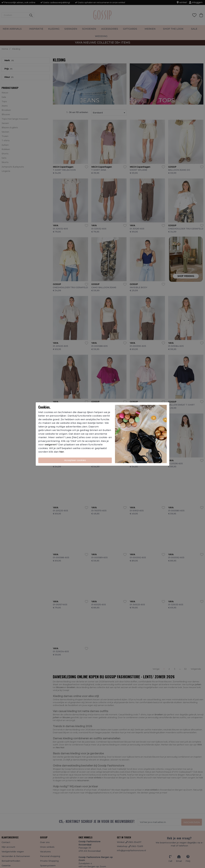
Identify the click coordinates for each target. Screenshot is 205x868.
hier (62, 452)
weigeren (50, 444)
